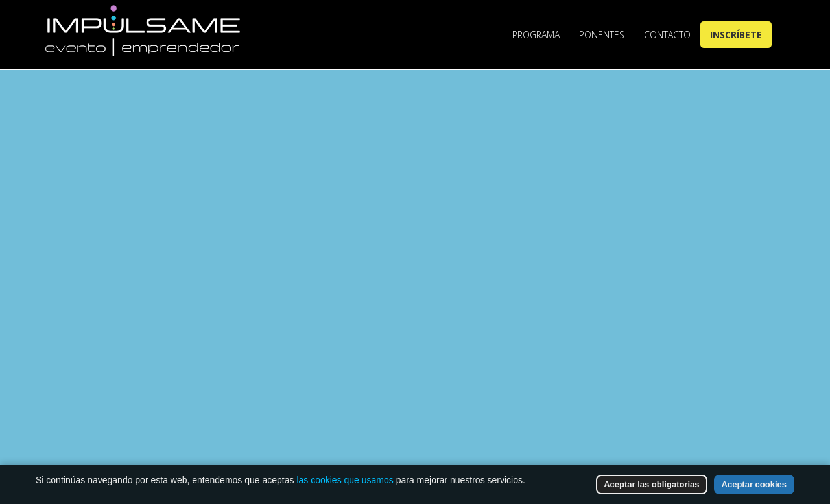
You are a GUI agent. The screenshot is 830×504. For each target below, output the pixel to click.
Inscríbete (736, 35)
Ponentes (602, 35)
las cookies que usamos (345, 480)
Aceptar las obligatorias (651, 484)
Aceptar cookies (754, 484)
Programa (536, 35)
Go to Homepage (443, 390)
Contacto (667, 35)
